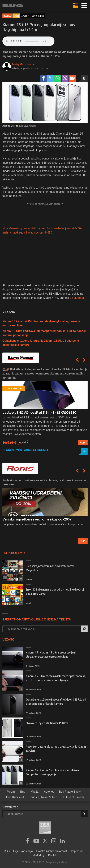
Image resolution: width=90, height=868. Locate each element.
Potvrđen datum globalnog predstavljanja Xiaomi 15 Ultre (56, 749)
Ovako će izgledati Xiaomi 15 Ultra (47, 723)
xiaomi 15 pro (38, 16)
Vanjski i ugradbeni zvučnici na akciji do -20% (37, 519)
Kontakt (53, 855)
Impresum (77, 851)
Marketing (38, 855)
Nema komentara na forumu (25, 450)
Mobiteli (7, 16)
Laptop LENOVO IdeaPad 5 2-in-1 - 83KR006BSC (39, 412)
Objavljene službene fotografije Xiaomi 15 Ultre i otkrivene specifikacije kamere (56, 702)
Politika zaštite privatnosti (52, 851)
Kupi (83, 443)
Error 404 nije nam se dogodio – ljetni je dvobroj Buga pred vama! (55, 592)
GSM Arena (77, 298)
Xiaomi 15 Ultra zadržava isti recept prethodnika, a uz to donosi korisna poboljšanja (56, 678)
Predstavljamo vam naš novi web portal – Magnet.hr (51, 568)
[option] (45, 406)
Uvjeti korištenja (23, 851)
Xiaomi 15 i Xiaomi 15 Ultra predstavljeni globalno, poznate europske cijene (51, 655)
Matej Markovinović (24, 64)
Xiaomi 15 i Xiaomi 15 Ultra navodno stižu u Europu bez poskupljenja (52, 772)
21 (21, 579)
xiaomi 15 (25, 16)
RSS (7, 851)
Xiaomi (16, 16)
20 (21, 783)
